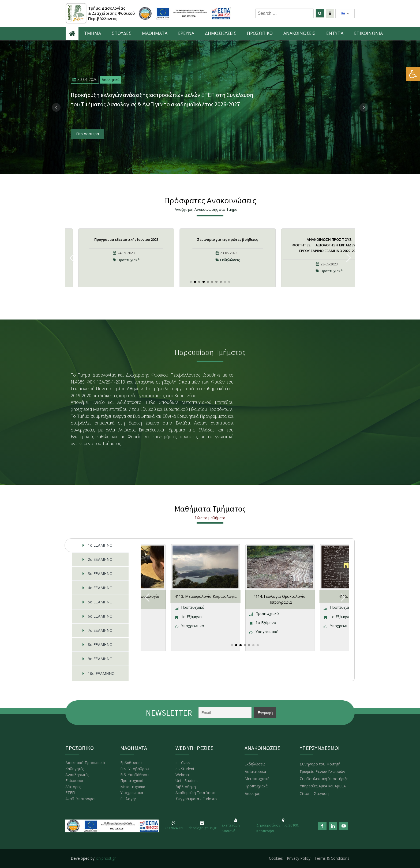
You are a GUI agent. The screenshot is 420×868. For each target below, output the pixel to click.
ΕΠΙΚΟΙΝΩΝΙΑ (368, 33)
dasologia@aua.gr (202, 828)
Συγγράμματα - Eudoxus (196, 799)
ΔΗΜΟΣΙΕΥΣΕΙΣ (221, 33)
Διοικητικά (110, 79)
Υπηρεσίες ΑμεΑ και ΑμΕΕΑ (323, 786)
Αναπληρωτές (77, 775)
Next (364, 107)
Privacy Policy (299, 858)
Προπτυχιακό (193, 607)
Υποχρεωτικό (193, 626)
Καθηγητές (75, 769)
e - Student (185, 769)
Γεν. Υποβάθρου (135, 769)
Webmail (183, 775)
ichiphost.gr (106, 858)
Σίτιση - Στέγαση (314, 793)
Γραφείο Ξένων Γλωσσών (322, 771)
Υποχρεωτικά (132, 793)
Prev (56, 107)
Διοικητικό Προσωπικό (85, 763)
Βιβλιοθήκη (186, 787)
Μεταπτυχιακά (133, 787)
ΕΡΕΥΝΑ (186, 33)
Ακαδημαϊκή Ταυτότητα (195, 793)
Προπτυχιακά (129, 260)
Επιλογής (128, 799)
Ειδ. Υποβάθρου (134, 775)
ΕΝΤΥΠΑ (335, 33)
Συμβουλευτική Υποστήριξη (324, 779)
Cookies (276, 858)
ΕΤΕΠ (70, 793)
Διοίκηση (252, 793)
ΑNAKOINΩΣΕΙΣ (299, 33)
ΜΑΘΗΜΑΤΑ (155, 33)
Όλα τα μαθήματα (210, 518)
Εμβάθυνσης (131, 763)
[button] (413, 74)
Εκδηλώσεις (230, 260)
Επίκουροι (74, 781)
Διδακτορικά (255, 771)
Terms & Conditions (332, 858)
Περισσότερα (87, 134)
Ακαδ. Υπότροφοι (80, 799)
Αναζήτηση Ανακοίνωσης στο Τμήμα (206, 209)
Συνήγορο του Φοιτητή (320, 764)
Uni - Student (187, 781)
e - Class (183, 763)
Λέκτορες (73, 787)
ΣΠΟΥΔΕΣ (121, 33)
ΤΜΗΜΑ (93, 33)
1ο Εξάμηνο (191, 617)
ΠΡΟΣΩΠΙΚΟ (260, 33)
